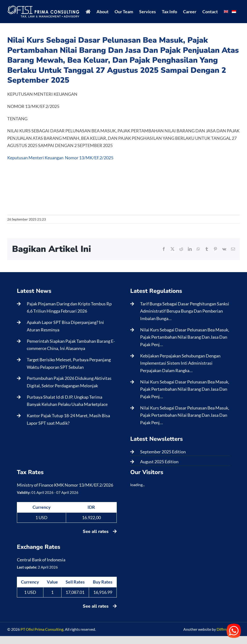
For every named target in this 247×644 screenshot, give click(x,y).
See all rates (100, 531)
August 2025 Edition (159, 462)
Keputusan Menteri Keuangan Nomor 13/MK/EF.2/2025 (60, 158)
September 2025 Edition (163, 452)
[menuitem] (226, 12)
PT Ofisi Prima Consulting (42, 629)
